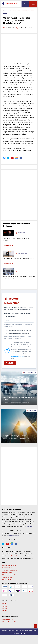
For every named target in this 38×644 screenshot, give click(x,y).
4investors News (8, 572)
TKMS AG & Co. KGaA (23, 271)
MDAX (5, 606)
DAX (5, 604)
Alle (33, 4)
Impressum (25, 630)
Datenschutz (33, 630)
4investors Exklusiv (9, 568)
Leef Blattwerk (22, 253)
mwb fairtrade (7, 579)
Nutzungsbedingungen (18, 356)
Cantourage (22, 233)
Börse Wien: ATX (8, 619)
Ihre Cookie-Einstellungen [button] (19, 633)
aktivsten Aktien (15, 556)
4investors (5, 10)
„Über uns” (29, 526)
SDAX (5, 608)
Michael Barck (25, 28)
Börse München (8, 577)
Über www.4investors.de (15, 630)
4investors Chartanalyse (10, 570)
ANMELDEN (10, 363)
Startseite (5, 630)
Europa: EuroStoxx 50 (9, 622)
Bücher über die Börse (10, 565)
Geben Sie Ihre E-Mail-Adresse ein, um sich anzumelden (17, 315)
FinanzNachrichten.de (9, 575)
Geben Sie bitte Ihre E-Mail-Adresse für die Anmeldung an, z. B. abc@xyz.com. (18, 326)
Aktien (10, 10)
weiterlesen (7, 245)
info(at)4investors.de (14, 536)
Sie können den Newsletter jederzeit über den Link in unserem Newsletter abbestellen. (18, 338)
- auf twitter (30, 28)
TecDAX (6, 611)
